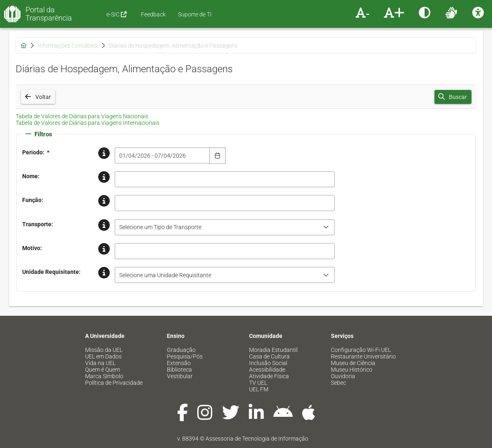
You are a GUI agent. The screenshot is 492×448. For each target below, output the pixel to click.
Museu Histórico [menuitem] (352, 370)
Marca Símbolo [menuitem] (104, 376)
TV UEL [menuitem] (258, 383)
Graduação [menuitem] (181, 350)
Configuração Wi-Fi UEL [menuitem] (361, 350)
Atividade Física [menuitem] (269, 376)
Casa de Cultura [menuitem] (269, 356)
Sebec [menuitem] (338, 383)
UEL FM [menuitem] (259, 389)
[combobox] (162, 155)
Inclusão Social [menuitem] (268, 363)
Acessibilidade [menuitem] (267, 370)
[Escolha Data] (217, 156)
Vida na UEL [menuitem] (100, 363)
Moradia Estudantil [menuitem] (273, 350)
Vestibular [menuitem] (180, 376)
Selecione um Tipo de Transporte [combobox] (160, 227)
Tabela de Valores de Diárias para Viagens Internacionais (88, 123)
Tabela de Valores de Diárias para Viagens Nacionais (82, 116)
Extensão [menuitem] (179, 363)
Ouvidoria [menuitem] (343, 376)
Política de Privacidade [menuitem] (114, 383)
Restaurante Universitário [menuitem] (363, 356)
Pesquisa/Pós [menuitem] (185, 356)
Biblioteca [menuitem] (179, 370)
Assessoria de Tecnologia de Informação (257, 439)
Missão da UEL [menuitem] (104, 350)
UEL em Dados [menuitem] (103, 356)
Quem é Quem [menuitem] (103, 370)
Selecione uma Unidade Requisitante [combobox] (165, 275)
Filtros (39, 134)
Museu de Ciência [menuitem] (353, 363)
